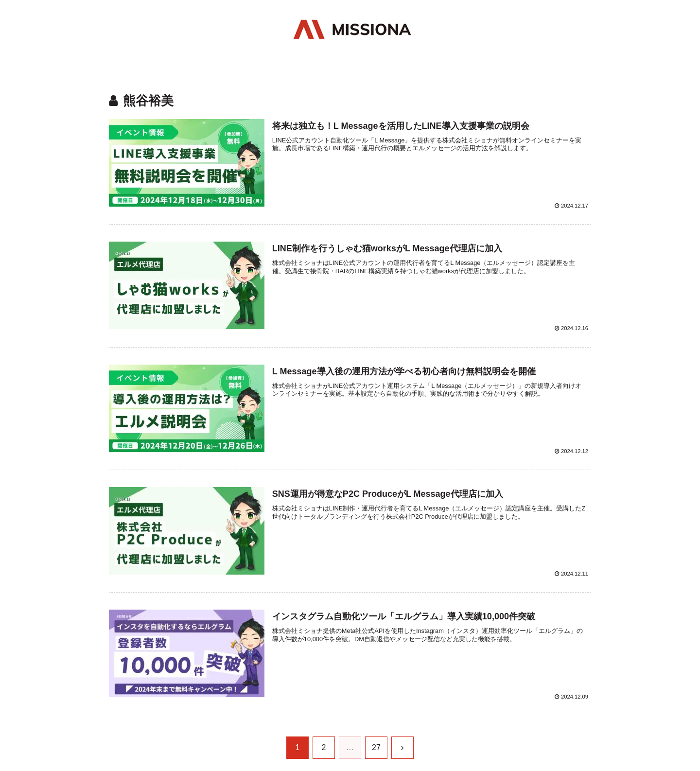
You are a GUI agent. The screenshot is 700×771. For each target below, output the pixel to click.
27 (376, 747)
